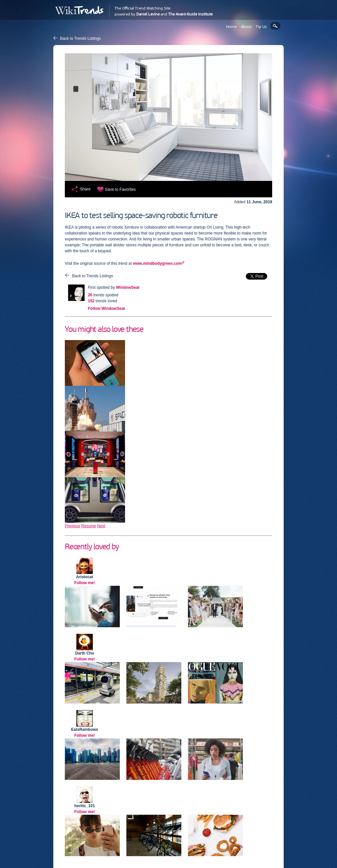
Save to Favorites (120, 189)
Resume (89, 526)
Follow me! (85, 583)
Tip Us (261, 27)
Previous (73, 526)
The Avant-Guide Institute (190, 14)
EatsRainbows (85, 730)
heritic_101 (85, 806)
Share (85, 189)
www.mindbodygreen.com (157, 263)
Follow (106, 309)
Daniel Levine (148, 14)
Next (101, 526)
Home (231, 27)
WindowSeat (128, 287)
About (246, 27)
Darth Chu (85, 653)
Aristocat (85, 577)
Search (275, 26)
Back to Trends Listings (80, 38)
